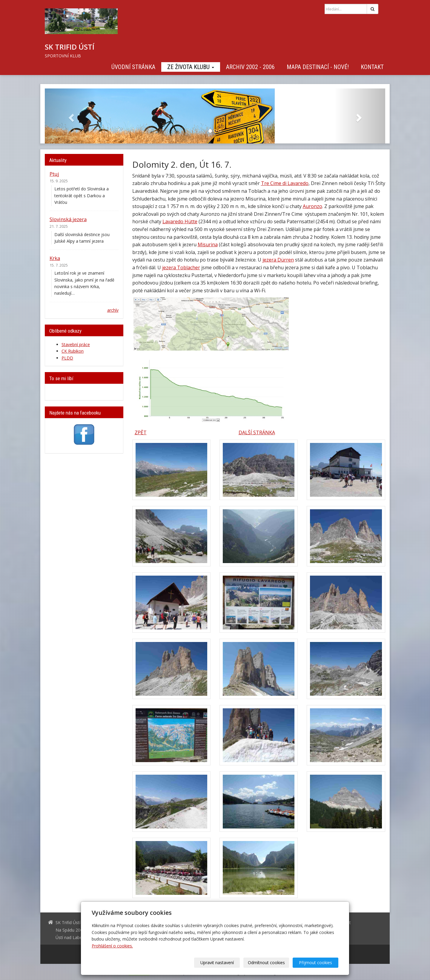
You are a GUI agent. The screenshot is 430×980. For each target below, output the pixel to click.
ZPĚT (141, 432)
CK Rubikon (73, 351)
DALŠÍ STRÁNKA (257, 432)
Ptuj (54, 174)
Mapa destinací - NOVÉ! (318, 67)
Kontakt (372, 67)
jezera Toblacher (181, 267)
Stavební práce (76, 344)
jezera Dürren (278, 260)
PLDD (67, 358)
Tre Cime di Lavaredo (285, 183)
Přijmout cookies (315, 963)
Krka (55, 258)
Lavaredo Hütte (180, 221)
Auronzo (312, 206)
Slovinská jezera (68, 219)
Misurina (208, 244)
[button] (70, 116)
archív (113, 310)
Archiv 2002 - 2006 (250, 67)
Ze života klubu (191, 67)
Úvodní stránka (133, 67)
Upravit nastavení (217, 963)
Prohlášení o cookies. (112, 946)
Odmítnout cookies (266, 963)
